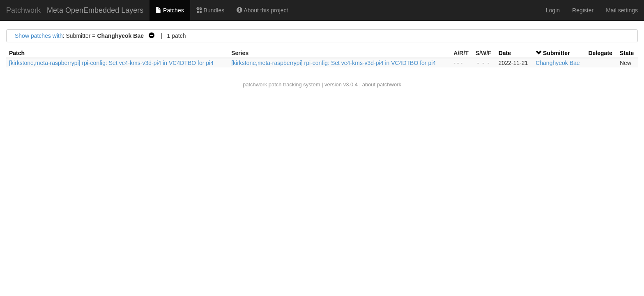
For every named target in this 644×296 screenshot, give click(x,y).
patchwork (255, 84)
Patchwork (23, 10)
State (627, 53)
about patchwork (382, 84)
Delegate (600, 53)
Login (553, 10)
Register (583, 10)
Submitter (556, 53)
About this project (262, 10)
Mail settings (622, 10)
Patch (17, 53)
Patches (170, 10)
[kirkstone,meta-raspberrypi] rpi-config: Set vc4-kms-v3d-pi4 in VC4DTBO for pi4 (111, 63)
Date (505, 53)
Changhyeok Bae (558, 63)
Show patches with (39, 36)
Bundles (210, 10)
